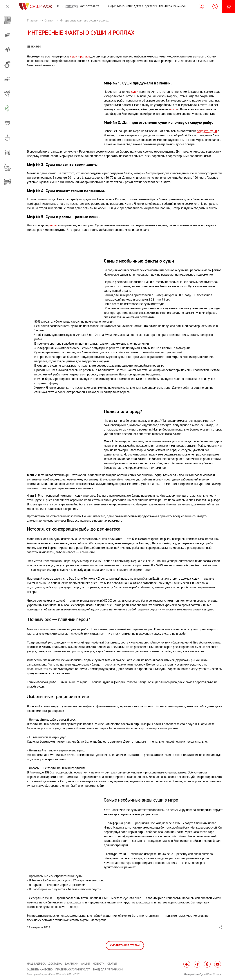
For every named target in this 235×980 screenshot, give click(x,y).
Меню (121, 6)
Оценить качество (40, 970)
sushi (173, 109)
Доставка (151, 6)
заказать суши (207, 131)
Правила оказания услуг (73, 970)
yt (218, 964)
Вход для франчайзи (108, 970)
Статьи (112, 964)
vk (187, 964)
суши (74, 56)
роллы (53, 225)
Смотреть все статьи (125, 946)
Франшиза (165, 6)
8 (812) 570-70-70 (90, 6)
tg (197, 964)
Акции (112, 6)
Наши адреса (135, 6)
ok (207, 964)
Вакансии (180, 6)
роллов (85, 56)
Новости (99, 964)
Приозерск (72, 7)
